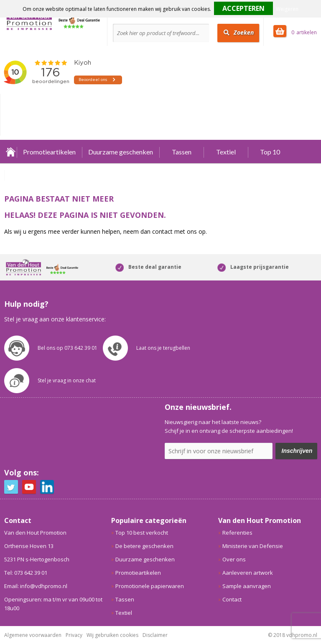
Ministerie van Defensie (253, 546)
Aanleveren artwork (248, 573)
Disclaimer (155, 635)
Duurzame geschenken (121, 152)
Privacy (74, 635)
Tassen (182, 152)
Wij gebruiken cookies (112, 635)
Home (10, 152)
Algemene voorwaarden (33, 635)
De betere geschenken (144, 546)
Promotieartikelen (49, 152)
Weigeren (287, 9)
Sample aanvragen (247, 586)
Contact (232, 599)
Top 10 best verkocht (142, 533)
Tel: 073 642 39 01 (26, 573)
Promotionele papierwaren (150, 586)
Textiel (226, 152)
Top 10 (270, 152)
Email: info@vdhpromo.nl (36, 586)
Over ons (234, 559)
